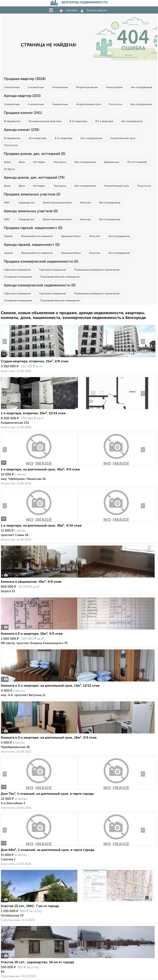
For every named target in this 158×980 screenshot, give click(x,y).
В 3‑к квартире (104, 121)
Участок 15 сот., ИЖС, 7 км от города (30, 906)
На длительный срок (89, 104)
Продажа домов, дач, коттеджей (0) (35, 154)
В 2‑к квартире (78, 121)
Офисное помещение (17, 270)
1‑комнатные (12, 87)
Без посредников (142, 87)
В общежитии (12, 121)
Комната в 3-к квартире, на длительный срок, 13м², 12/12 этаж (50, 686)
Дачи (22, 162)
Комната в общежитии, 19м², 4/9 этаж (31, 582)
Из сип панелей (137, 162)
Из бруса (10, 169)
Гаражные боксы (71, 236)
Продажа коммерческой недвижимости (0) (41, 262)
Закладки (69, 10)
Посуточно (115, 104)
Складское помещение (18, 277)
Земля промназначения (57, 203)
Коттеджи (39, 162)
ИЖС (7, 203)
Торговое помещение (52, 270)
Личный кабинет (94, 10)
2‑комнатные (36, 87)
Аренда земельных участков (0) (31, 211)
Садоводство (26, 203)
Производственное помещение (60, 277)
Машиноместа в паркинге (37, 236)
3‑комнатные (60, 87)
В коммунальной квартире (45, 121)
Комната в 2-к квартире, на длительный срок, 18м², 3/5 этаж (49, 738)
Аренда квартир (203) (22, 96)
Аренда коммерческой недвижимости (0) (40, 285)
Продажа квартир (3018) (25, 79)
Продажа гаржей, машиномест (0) (33, 228)
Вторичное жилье (87, 87)
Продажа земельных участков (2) (32, 194)
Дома (7, 162)
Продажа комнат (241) (23, 113)
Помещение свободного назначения (97, 270)
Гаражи (8, 236)
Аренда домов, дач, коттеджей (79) (34, 178)
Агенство (85, 203)
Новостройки (114, 87)
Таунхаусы (60, 162)
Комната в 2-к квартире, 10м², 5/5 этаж (32, 634)
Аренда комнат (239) (22, 130)
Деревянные (112, 162)
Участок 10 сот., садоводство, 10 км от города (37, 962)
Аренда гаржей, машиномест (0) (32, 245)
